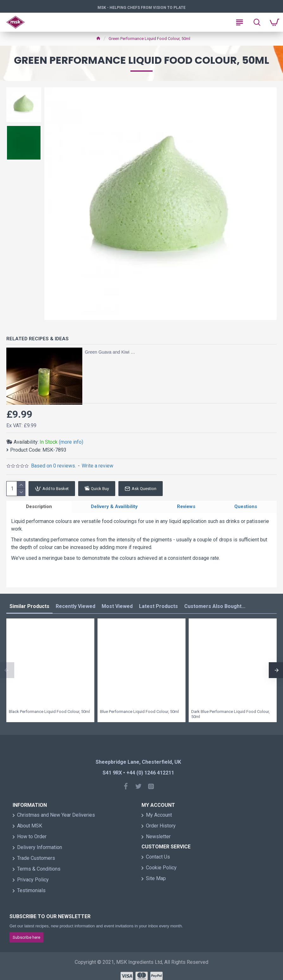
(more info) (71, 442)
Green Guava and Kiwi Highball (111, 352)
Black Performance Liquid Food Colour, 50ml (49, 713)
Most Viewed (117, 608)
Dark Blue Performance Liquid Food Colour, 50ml (230, 716)
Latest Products (158, 608)
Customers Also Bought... (215, 608)
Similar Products (29, 608)
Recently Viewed (75, 608)
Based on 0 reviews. (53, 466)
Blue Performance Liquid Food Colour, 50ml (139, 713)
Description (39, 507)
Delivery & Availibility (114, 507)
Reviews (186, 507)
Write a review (97, 466)
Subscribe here (26, 939)
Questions (246, 507)
